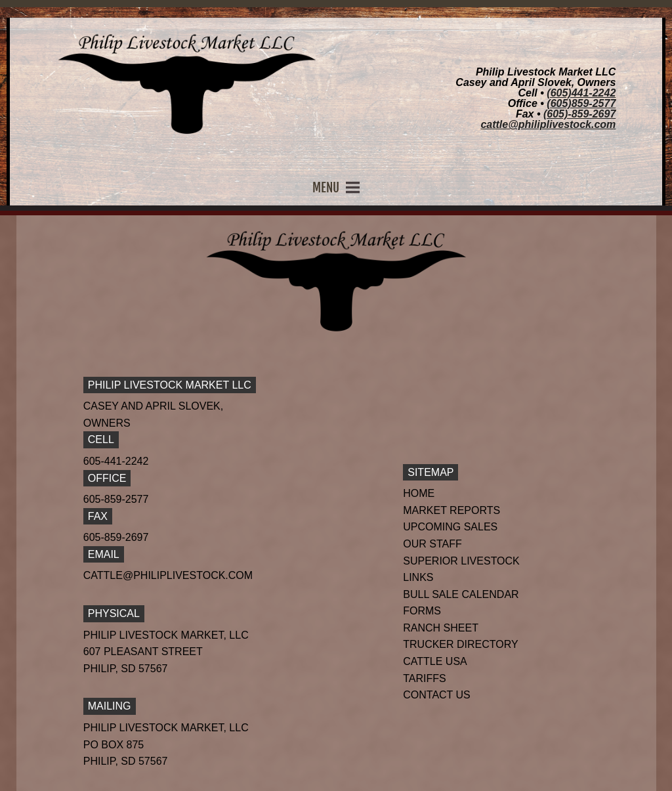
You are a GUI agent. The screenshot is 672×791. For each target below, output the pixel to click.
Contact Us (437, 695)
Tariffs (424, 678)
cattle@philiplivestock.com (548, 124)
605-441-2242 (116, 461)
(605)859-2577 (581, 103)
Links (418, 577)
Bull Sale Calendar (461, 594)
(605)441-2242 (581, 93)
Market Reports (451, 510)
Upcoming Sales (450, 527)
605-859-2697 (116, 537)
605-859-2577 (116, 499)
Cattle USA (435, 661)
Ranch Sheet (441, 628)
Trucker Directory (460, 644)
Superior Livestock (461, 561)
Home (419, 493)
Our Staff (432, 544)
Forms (422, 611)
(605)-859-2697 (579, 114)
